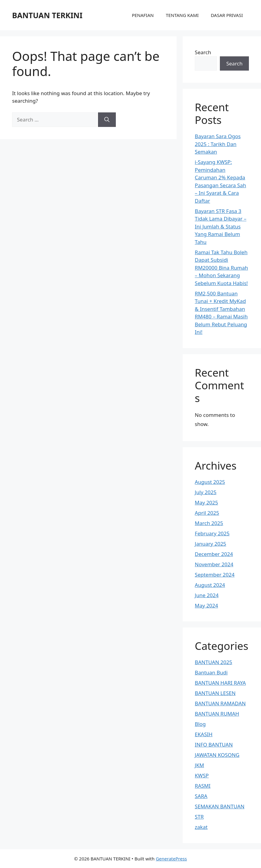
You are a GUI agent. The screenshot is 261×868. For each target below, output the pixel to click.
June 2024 (207, 595)
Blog (200, 724)
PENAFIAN (143, 15)
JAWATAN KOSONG (217, 755)
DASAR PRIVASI (227, 15)
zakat (201, 827)
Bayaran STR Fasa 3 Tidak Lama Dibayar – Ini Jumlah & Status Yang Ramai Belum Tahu (221, 226)
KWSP (202, 775)
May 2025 (206, 502)
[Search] (107, 120)
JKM (199, 765)
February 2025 (212, 533)
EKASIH (204, 734)
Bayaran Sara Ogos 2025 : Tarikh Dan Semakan (218, 144)
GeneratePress (171, 859)
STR (199, 817)
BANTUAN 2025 (214, 662)
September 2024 (215, 575)
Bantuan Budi (211, 672)
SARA (201, 796)
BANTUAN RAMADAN (220, 703)
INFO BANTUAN (214, 745)
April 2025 (207, 513)
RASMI (203, 786)
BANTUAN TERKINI (47, 15)
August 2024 (210, 585)
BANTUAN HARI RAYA (220, 683)
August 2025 (210, 482)
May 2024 (206, 605)
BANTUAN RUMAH (217, 714)
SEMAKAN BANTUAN (220, 806)
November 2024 (214, 564)
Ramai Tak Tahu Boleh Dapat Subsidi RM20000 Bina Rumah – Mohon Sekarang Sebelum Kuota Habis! (221, 268)
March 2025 (209, 523)
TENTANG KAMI (182, 15)
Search (203, 52)
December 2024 (214, 554)
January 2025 (210, 544)
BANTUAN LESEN (215, 693)
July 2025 (206, 492)
